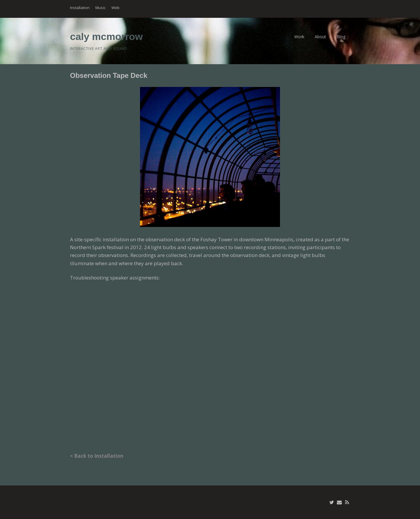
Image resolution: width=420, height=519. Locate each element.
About (320, 37)
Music (100, 8)
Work (299, 37)
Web (116, 8)
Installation (80, 8)
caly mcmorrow (106, 36)
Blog (341, 37)
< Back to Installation (97, 456)
